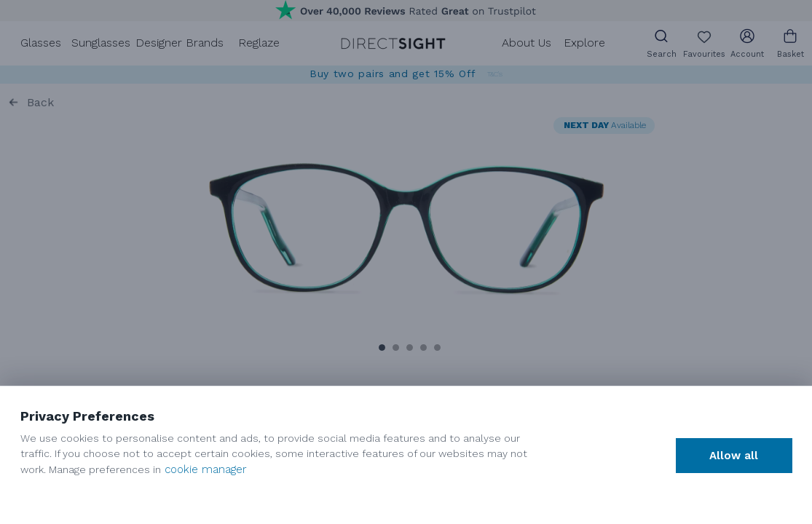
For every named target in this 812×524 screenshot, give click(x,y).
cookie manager (206, 469)
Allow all (734, 456)
